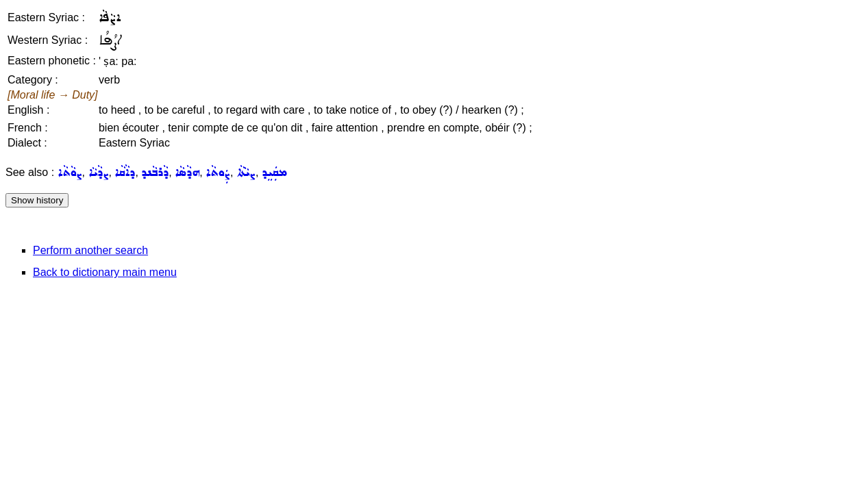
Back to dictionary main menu (105, 272)
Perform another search (90, 250)
